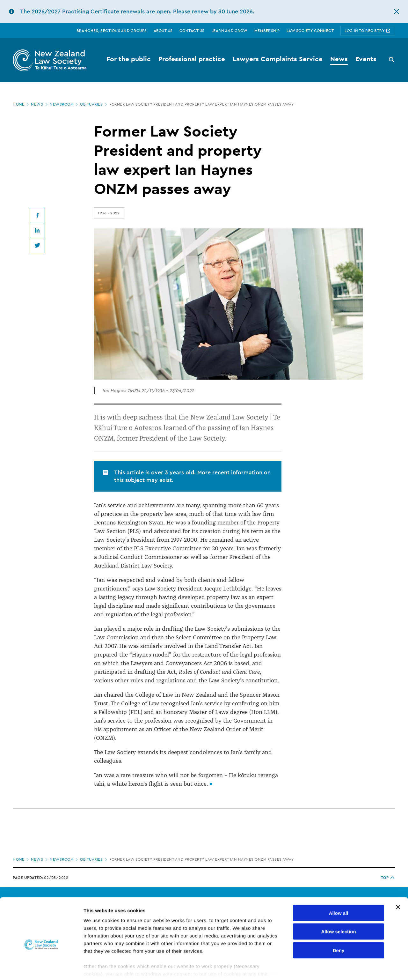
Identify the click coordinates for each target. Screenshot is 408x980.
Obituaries (94, 104)
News (40, 104)
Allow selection (338, 900)
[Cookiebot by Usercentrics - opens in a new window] (41, 968)
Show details (335, 967)
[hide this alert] (397, 11)
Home (21, 104)
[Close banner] (398, 876)
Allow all (339, 882)
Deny (339, 919)
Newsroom (64, 104)
